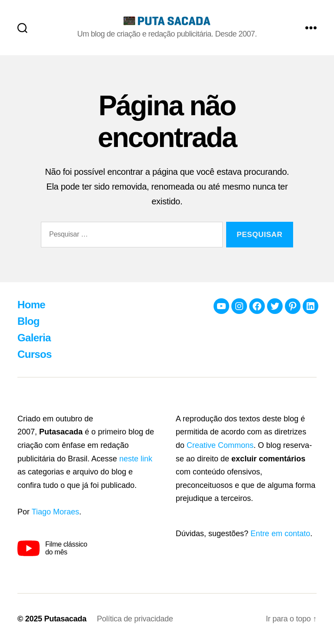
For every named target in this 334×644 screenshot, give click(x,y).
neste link (136, 459)
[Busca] (22, 28)
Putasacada (65, 619)
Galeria (34, 338)
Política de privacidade (135, 619)
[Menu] (311, 28)
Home (31, 305)
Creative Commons (220, 445)
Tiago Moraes (55, 512)
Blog (28, 321)
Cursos (35, 354)
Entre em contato (280, 534)
